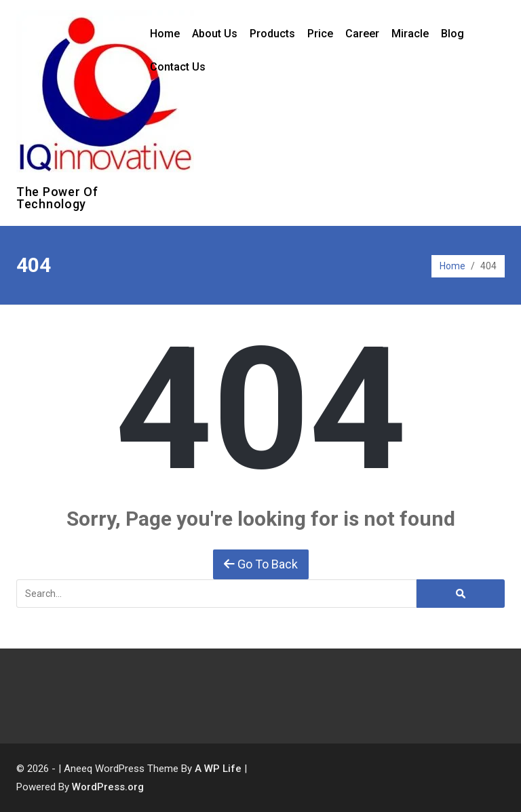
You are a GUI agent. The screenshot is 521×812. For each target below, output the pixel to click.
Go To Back (261, 564)
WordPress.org (108, 787)
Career (362, 34)
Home (165, 34)
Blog (452, 34)
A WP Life (218, 769)
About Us (215, 34)
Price (320, 34)
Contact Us (178, 67)
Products (272, 34)
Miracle (410, 34)
